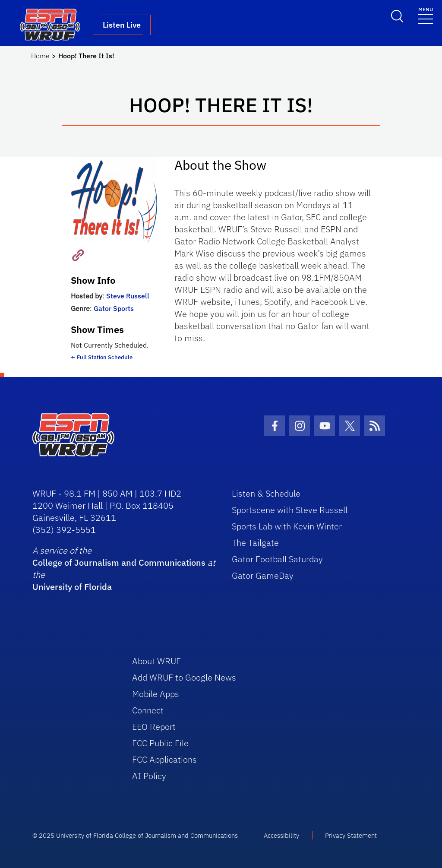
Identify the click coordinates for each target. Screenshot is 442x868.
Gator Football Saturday (277, 559)
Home (40, 56)
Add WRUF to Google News (184, 677)
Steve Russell (128, 296)
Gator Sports (114, 308)
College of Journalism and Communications (119, 562)
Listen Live (122, 25)
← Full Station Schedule (102, 357)
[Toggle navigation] (426, 15)
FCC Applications (164, 759)
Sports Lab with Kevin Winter (287, 526)
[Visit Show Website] (75, 254)
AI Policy (149, 776)
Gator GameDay (263, 575)
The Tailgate (255, 543)
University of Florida (72, 587)
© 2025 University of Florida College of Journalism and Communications (135, 835)
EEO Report (154, 727)
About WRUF (156, 661)
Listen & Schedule (266, 493)
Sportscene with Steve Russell (290, 510)
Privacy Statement (351, 835)
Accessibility (281, 835)
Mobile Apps (156, 694)
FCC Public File (160, 743)
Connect (148, 710)
